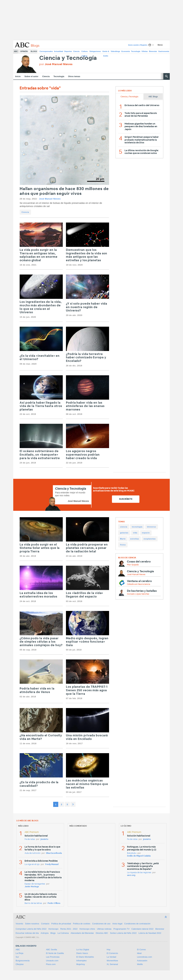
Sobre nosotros (32, 924)
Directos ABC (102, 933)
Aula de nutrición (32, 853)
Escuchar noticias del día (27, 933)
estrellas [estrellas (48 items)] (135, 539)
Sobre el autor (31, 76)
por (56, 64)
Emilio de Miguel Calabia (139, 856)
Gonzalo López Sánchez (138, 594)
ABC (16, 51)
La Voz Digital (83, 950)
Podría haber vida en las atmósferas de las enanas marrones (85, 406)
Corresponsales (46, 51)
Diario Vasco (82, 953)
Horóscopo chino (87, 929)
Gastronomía (164, 51)
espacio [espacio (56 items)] (146, 533)
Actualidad (59, 51)
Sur (17, 957)
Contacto (45, 924)
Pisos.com (51, 964)
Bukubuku (132, 853)
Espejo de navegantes (35, 884)
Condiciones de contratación (137, 924)
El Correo (141, 950)
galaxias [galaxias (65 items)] (124, 533)
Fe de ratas (30, 839)
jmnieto (44, 839)
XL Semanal (112, 964)
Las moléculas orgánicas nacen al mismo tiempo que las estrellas (87, 784)
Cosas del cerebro (139, 562)
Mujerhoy (81, 964)
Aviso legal (117, 924)
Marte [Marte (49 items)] (123, 539)
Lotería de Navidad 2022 (150, 933)
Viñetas (145, 51)
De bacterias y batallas (142, 591)
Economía (126, 51)
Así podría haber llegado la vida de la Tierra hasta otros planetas (41, 406)
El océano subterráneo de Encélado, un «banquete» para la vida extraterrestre (40, 455)
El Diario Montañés (85, 957)
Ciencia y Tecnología (68, 58)
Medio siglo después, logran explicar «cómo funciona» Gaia (87, 642)
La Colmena (63, 933)
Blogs (34, 51)
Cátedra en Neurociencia (139, 584)
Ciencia (76, 51)
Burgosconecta (23, 961)
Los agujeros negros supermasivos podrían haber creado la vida (83, 455)
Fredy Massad (52, 864)
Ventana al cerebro (139, 581)
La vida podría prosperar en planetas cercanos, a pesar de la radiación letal (87, 548)
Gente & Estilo (106, 52)
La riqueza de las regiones (139, 873)
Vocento (19, 924)
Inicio (18, 76)
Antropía (45, 933)
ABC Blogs (153, 97)
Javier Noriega (32, 887)
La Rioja (19, 953)
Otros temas (74, 76)
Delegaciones (95, 51)
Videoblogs (115, 51)
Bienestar (153, 51)
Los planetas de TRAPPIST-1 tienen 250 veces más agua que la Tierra (87, 690)
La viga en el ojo (32, 864)
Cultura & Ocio (85, 52)
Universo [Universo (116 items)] (152, 527)
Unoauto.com (52, 961)
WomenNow (112, 961)
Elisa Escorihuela (54, 853)
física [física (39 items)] (123, 545)
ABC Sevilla (51, 950)
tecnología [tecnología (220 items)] (137, 527)
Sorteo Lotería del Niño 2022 (123, 933)
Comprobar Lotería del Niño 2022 (31, 929)
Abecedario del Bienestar (82, 933)
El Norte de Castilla (55, 953)
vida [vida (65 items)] (135, 533)
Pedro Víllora (54, 903)
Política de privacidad (61, 924)
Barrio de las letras (33, 903)
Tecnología (136, 51)
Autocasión (142, 961)
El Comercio (112, 953)
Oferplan (20, 964)
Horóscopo (53, 929)
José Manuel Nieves (50, 199)
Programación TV (121, 929)
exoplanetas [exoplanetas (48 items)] (150, 539)
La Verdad (111, 957)
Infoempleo (81, 961)
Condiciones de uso (101, 924)
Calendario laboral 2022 (142, 929)
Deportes (68, 51)
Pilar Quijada (133, 565)
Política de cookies (82, 924)
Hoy (109, 950)
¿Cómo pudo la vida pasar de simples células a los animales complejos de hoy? (41, 642)
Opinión (24, 51)
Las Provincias (53, 957)
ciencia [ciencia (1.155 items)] (124, 527)
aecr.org (131, 875)
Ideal (139, 953)
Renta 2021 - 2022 (69, 929)
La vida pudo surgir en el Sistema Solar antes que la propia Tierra (40, 548)
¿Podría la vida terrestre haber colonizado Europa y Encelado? (86, 358)
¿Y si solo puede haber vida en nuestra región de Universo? (87, 307)
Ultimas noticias (104, 929)
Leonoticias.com (145, 957)
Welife (140, 964)
